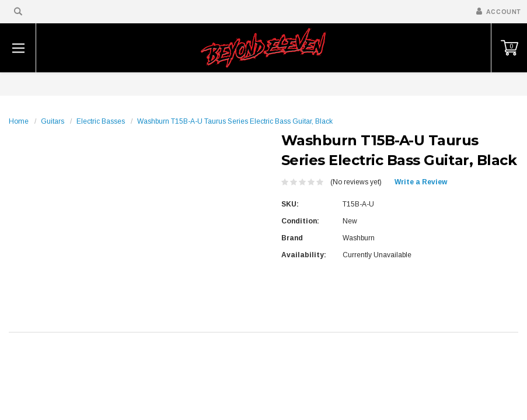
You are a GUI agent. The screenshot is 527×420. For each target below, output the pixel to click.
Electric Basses (101, 121)
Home (19, 121)
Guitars (53, 121)
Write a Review (421, 182)
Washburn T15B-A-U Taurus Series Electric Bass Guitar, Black (235, 121)
